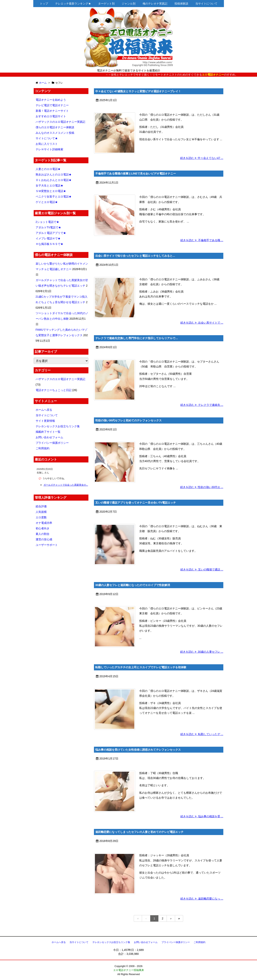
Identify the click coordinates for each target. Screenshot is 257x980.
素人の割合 (43, 534)
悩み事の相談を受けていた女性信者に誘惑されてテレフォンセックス (138, 750)
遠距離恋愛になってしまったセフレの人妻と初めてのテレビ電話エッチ (139, 832)
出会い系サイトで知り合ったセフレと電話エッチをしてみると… (135, 256)
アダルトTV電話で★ (48, 227)
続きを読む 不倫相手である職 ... (202, 240)
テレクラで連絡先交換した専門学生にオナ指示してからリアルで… (137, 338)
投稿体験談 (181, 4)
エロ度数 (41, 517)
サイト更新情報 (45, 421)
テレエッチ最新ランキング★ (73, 4)
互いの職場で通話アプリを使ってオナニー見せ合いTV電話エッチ (136, 503)
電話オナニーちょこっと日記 (54, 390)
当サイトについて (206, 4)
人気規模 (41, 512)
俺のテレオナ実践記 (155, 4)
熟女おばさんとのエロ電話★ (54, 174)
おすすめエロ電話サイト (51, 116)
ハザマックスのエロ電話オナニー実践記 (60, 122)
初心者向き (43, 528)
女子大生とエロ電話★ (49, 185)
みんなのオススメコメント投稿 (55, 133)
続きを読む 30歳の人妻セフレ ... (202, 652)
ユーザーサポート (47, 545)
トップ (44, 4)
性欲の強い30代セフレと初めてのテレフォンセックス (129, 420)
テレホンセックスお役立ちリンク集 (58, 426)
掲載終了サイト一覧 (48, 432)
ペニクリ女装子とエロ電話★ (54, 197)
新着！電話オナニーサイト (52, 111)
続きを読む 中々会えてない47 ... (202, 158)
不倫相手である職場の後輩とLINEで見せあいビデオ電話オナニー (136, 173)
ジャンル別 (129, 4)
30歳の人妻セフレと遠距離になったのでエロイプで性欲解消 (133, 585)
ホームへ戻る (44, 410)
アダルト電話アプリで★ (51, 233)
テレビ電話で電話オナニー (52, 105)
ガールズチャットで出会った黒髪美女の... (66, 485)
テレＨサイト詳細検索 (49, 149)
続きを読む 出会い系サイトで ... (202, 323)
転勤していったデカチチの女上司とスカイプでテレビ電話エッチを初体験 (141, 667)
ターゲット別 (106, 4)
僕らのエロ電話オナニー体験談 (55, 127)
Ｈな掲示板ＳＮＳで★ (49, 244)
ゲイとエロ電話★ (47, 202)
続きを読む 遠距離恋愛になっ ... (202, 899)
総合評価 (41, 506)
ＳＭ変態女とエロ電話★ (51, 191)
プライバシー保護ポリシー (52, 443)
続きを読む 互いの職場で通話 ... (202, 569)
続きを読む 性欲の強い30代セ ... (202, 487)
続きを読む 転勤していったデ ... (202, 734)
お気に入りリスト (47, 144)
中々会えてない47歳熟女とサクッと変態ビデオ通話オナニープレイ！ (138, 91)
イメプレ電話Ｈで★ (48, 238)
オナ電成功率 (44, 523)
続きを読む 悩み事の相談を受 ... (202, 816)
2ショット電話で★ (47, 222)
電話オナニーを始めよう (51, 100)
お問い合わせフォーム (49, 437)
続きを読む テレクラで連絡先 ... (202, 405)
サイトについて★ (47, 138)
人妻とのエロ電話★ (48, 169)
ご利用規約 (43, 448)
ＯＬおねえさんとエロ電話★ (54, 180)
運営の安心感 (44, 539)
